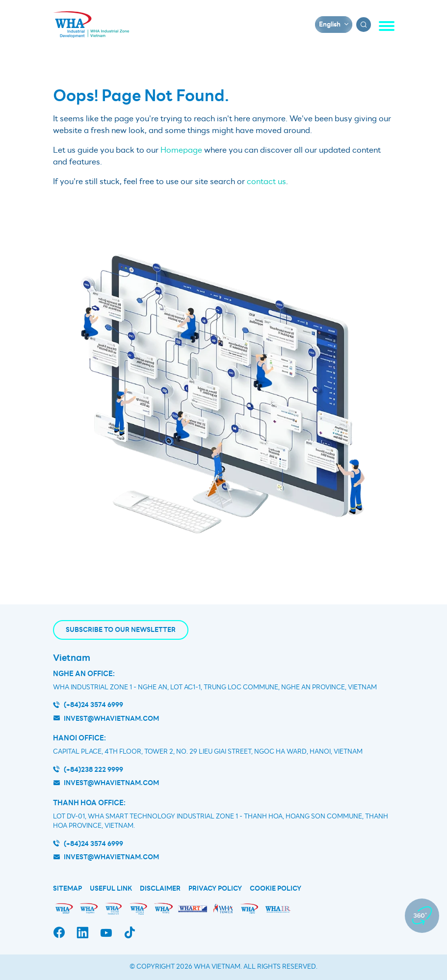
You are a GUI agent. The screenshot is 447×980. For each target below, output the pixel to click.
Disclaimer (160, 889)
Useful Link (111, 889)
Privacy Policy (215, 889)
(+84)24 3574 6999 (93, 705)
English (330, 24)
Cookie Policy (276, 889)
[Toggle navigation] (387, 26)
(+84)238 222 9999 (93, 770)
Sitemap (67, 889)
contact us (266, 182)
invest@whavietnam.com (111, 719)
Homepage (181, 150)
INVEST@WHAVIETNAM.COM (111, 857)
